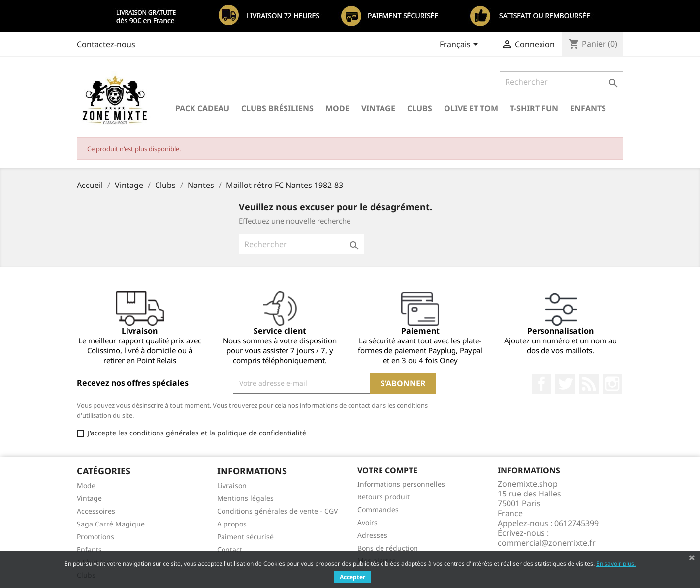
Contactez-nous (106, 44)
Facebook (541, 384)
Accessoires (96, 511)
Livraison (232, 485)
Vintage (378, 108)
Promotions (95, 537)
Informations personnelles (401, 484)
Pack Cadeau (202, 108)
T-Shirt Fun (534, 108)
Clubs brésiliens (277, 108)
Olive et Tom (471, 108)
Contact (230, 549)
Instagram (612, 384)
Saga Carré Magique (111, 524)
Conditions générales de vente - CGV (277, 511)
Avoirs (367, 522)
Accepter (352, 577)
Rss (589, 384)
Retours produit (383, 497)
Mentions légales (245, 498)
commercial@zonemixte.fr (547, 543)
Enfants (588, 108)
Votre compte (387, 470)
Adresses (372, 535)
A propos (232, 524)
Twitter (565, 384)
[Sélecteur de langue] (461, 45)
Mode (337, 108)
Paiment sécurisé (245, 537)
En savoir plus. (616, 564)
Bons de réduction (388, 548)
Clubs (420, 108)
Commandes (378, 510)
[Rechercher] (561, 82)
